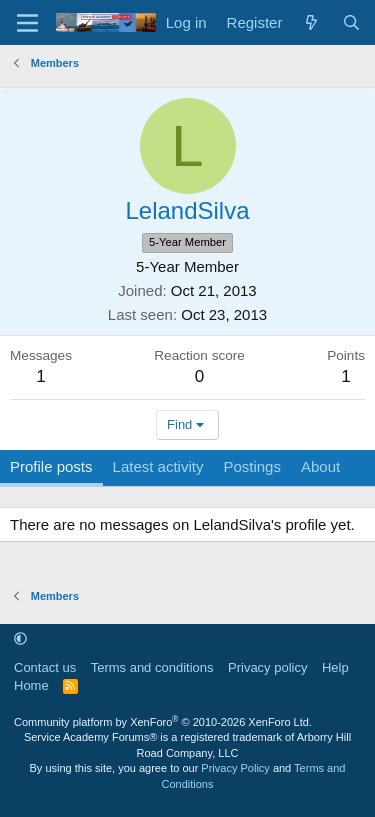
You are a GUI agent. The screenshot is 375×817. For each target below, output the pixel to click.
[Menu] (27, 23)
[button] (20, 638)
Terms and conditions (152, 667)
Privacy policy (267, 667)
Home (31, 685)
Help (335, 667)
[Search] (351, 22)
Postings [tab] (252, 466)
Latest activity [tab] (158, 466)
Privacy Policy (235, 768)
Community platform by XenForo (163, 722)
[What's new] (311, 22)
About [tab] (320, 466)
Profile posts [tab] (51, 466)
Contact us (45, 667)
